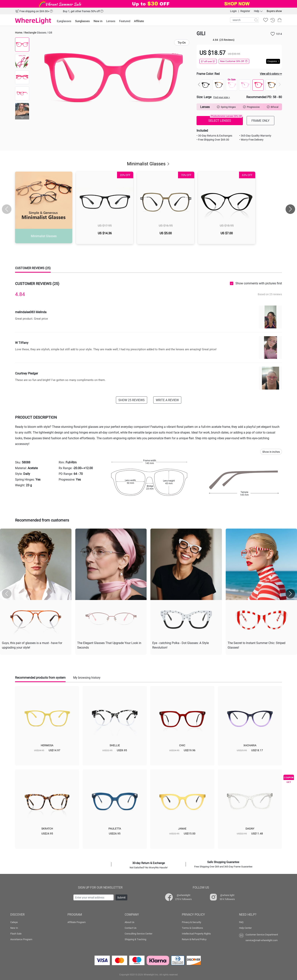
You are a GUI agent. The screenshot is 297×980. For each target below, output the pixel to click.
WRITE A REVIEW (167, 400)
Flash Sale (16, 934)
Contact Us (131, 928)
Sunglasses (82, 21)
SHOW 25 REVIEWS (132, 400)
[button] (22, 118)
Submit (121, 897)
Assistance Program (21, 939)
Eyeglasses (64, 21)
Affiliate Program (77, 922)
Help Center (245, 928)
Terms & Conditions (192, 928)
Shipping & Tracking (135, 939)
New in (98, 21)
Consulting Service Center (138, 934)
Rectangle (30, 32)
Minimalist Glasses (149, 164)
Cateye (14, 922)
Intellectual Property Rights (196, 934)
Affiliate (139, 21)
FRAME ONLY (260, 120)
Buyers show (274, 11)
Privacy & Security (191, 922)
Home (19, 32)
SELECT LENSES (226, 119)
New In (14, 928)
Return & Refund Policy (194, 939)
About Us (130, 922)
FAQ (241, 922)
